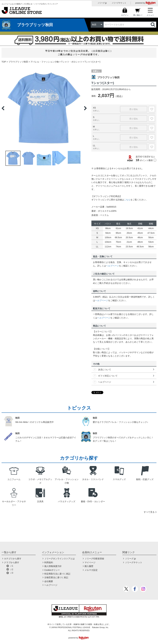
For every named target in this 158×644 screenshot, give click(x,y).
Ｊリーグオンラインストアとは (59, 559)
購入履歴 (89, 566)
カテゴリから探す (13, 559)
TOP (4, 62)
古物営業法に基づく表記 (56, 577)
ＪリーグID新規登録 (94, 559)
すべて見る (149, 512)
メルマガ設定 (91, 570)
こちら (127, 200)
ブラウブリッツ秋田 (18, 62)
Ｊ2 (11, 569)
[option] (44, 108)
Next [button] (85, 108)
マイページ (90, 562)
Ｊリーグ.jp (102, 3)
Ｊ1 (11, 566)
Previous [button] (3, 108)
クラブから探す (12, 562)
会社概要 (49, 581)
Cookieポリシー (52, 570)
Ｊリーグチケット (119, 3)
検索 (153, 25)
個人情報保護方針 (53, 566)
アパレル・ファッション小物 (45, 62)
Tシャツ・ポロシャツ (72, 62)
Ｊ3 (11, 573)
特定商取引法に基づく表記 (57, 574)
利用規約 (49, 562)
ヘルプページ (112, 266)
